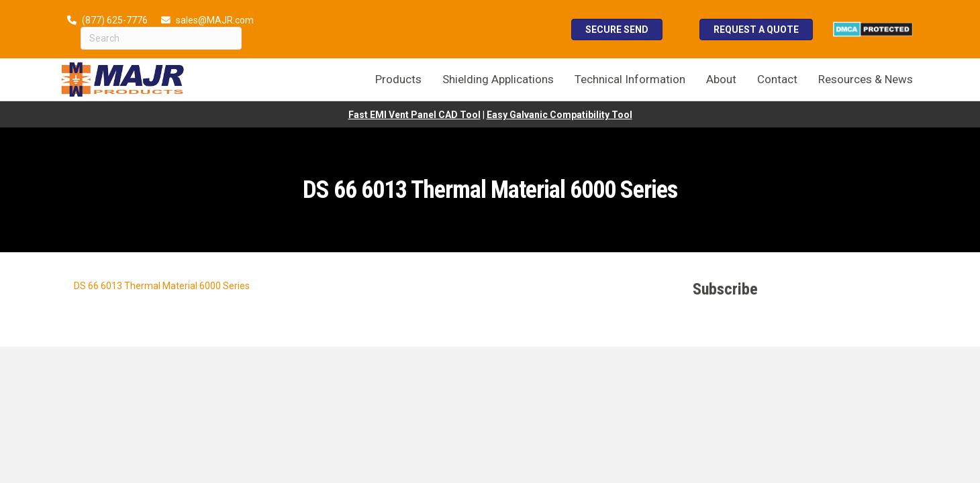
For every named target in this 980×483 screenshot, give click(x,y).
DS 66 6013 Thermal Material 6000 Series (162, 286)
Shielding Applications (498, 79)
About (721, 79)
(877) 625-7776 (115, 20)
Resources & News (866, 79)
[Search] (161, 38)
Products (398, 79)
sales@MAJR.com (215, 20)
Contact (777, 79)
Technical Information (630, 79)
